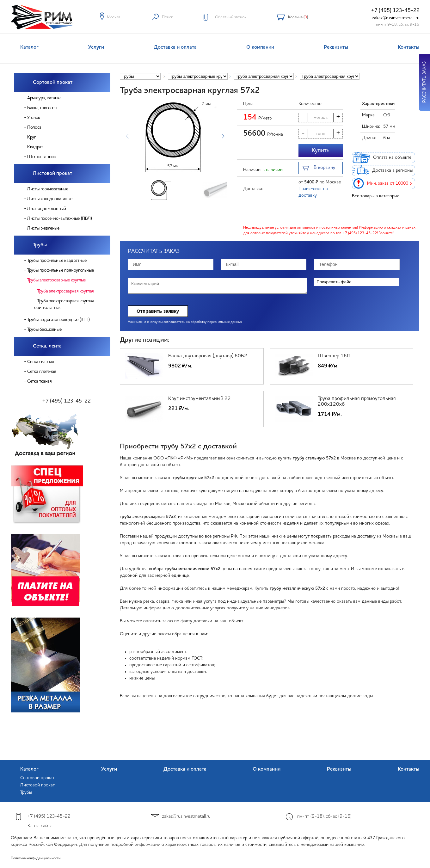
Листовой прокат (52, 174)
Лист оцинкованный (46, 209)
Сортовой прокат (53, 83)
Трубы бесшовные (44, 329)
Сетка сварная (41, 362)
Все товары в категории (376, 196)
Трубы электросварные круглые (56, 280)
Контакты (408, 47)
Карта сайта (40, 826)
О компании (260, 47)
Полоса (34, 127)
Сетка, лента (47, 346)
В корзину (319, 168)
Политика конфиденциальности (36, 858)
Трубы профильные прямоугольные (60, 270)
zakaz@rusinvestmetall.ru (396, 18)
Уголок (34, 118)
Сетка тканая (39, 381)
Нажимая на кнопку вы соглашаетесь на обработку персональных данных (185, 322)
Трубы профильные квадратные (57, 261)
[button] (223, 136)
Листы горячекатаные (48, 189)
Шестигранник (41, 157)
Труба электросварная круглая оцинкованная (64, 304)
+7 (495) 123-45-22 (395, 11)
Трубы (40, 245)
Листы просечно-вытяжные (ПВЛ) (59, 219)
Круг (31, 137)
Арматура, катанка (44, 98)
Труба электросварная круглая (66, 291)
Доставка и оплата (175, 47)
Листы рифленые (43, 228)
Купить (321, 151)
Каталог (29, 47)
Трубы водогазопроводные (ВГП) (58, 320)
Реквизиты (336, 47)
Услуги (96, 47)
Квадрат (35, 147)
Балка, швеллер (42, 108)
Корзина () (298, 17)
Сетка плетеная (42, 372)
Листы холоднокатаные (50, 199)
